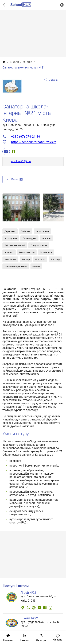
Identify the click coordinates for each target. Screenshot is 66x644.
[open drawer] (4, 5)
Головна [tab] (8, 638)
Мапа (14, 179)
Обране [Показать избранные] (51, 80)
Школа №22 (29, 618)
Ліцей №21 (28, 593)
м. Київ (28, 62)
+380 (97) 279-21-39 (26, 137)
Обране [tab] (58, 638)
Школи (14, 62)
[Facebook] (13, 152)
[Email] (6, 152)
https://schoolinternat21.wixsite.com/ (35, 142)
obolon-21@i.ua (21, 161)
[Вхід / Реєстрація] (62, 5)
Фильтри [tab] (41, 638)
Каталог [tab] (25, 638)
